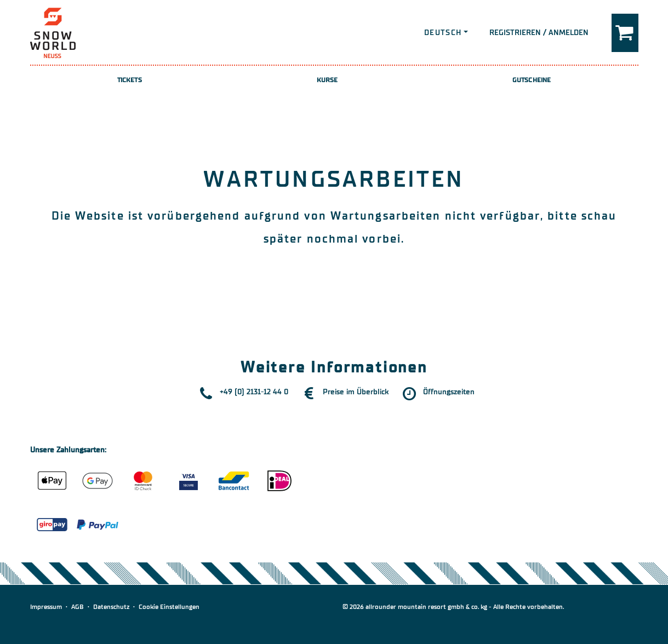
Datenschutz (111, 607)
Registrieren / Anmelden (539, 33)
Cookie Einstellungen (169, 607)
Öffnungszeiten (449, 392)
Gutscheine (532, 80)
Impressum (46, 607)
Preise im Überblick (356, 392)
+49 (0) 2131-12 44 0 (254, 392)
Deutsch (443, 33)
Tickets (130, 80)
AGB (78, 607)
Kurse (327, 80)
